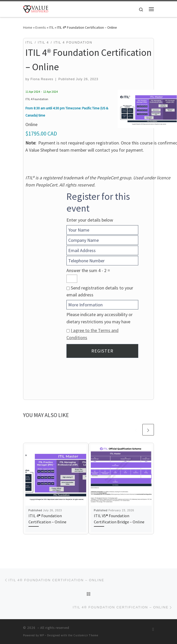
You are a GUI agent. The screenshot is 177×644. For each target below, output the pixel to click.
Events (41, 27)
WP (42, 635)
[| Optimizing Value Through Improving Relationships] (36, 8)
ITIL (51, 27)
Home (28, 27)
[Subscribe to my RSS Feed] (153, 629)
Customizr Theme (86, 635)
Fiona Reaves (42, 79)
